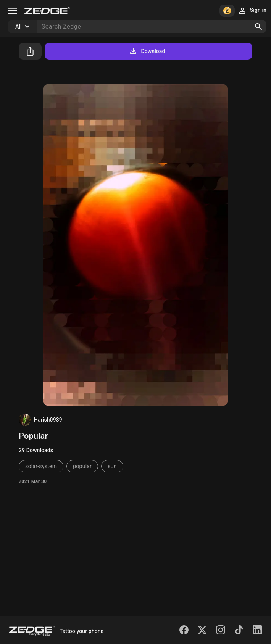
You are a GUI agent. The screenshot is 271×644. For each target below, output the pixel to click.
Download (147, 51)
